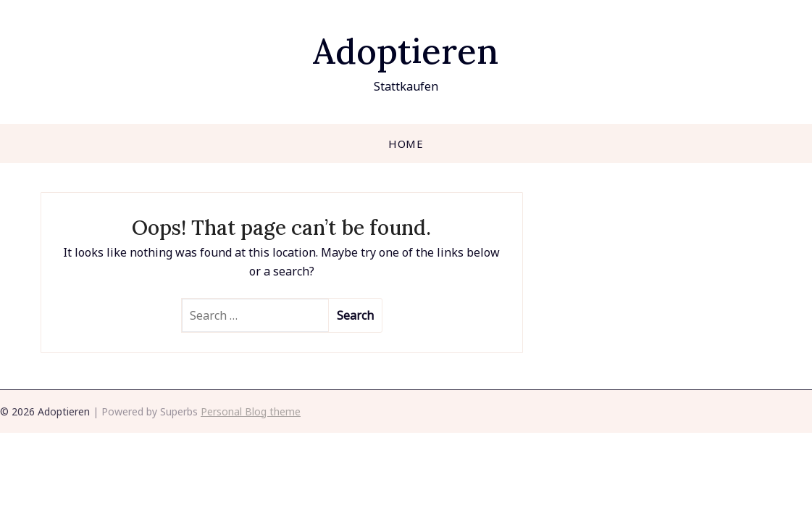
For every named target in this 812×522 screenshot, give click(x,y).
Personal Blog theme (251, 411)
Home (406, 144)
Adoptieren (406, 51)
